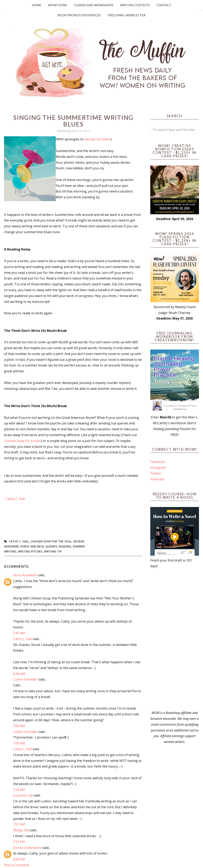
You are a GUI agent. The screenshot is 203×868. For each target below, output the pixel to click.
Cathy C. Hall (19, 541)
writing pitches (30, 551)
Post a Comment (16, 865)
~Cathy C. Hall (14, 499)
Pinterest (157, 479)
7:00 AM (19, 726)
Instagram (158, 468)
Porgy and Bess (32, 546)
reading (65, 546)
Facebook (158, 462)
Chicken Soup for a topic (22, 441)
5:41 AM (19, 633)
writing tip (53, 551)
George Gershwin (97, 139)
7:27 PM (19, 842)
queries (51, 546)
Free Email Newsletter (127, 15)
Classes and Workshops (94, 5)
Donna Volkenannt (27, 848)
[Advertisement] (175, 639)
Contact (164, 5)
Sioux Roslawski (25, 575)
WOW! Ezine (58, 5)
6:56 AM (19, 859)
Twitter (156, 473)
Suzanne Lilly (23, 795)
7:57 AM (19, 824)
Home (37, 5)
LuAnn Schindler (25, 679)
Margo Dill (21, 830)
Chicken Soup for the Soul (51, 541)
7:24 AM (19, 790)
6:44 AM (19, 674)
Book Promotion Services (79, 15)
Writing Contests (135, 5)
